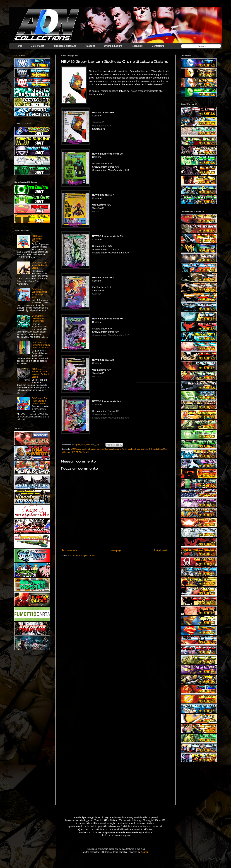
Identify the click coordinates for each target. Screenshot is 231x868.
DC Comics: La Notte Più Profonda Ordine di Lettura (41, 345)
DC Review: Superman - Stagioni (37, 239)
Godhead (86, 449)
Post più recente (70, 550)
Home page (115, 550)
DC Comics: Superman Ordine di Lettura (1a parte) (40, 293)
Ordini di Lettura (155, 449)
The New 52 (84, 452)
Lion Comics (142, 449)
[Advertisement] (199, 786)
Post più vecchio (161, 550)
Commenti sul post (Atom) (83, 556)
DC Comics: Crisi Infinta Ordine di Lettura (40, 265)
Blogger (144, 852)
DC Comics (76, 449)
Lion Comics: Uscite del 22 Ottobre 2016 (38, 318)
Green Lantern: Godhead (102, 449)
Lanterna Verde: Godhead (124, 449)
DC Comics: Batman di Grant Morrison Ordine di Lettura (41, 373)
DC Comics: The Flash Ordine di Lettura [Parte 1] (40, 401)
